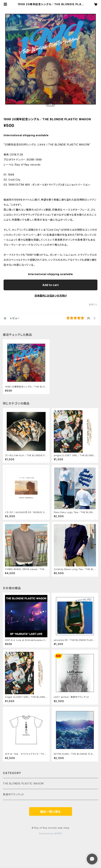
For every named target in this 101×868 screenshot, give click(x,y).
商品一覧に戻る (51, 812)
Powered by (51, 834)
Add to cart (50, 285)
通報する (93, 305)
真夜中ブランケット (14, 794)
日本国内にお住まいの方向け (51, 296)
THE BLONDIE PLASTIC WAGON (23, 783)
